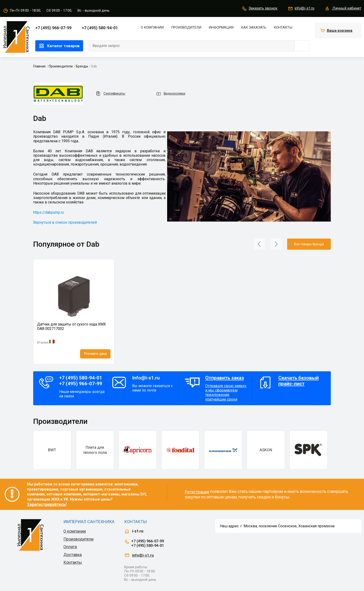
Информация (221, 27)
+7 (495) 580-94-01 (100, 28)
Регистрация (197, 492)
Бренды (82, 66)
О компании (152, 27)
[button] (259, 244)
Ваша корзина (340, 31)
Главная (39, 66)
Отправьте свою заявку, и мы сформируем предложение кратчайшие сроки (227, 388)
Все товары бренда (309, 244)
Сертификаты (110, 94)
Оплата (70, 547)
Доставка (73, 555)
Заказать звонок (260, 9)
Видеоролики (171, 94)
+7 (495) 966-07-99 (53, 28)
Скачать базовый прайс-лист (299, 381)
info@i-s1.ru (301, 9)
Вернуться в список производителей (65, 222)
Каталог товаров (59, 46)
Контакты (283, 27)
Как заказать (254, 27)
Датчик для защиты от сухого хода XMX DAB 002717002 (71, 326)
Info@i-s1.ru (146, 378)
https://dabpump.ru (49, 212)
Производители (186, 27)
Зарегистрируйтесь (46, 504)
